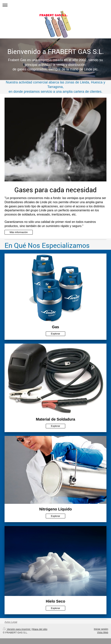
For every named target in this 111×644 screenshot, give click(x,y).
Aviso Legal (11, 622)
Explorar (55, 334)
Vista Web (103, 632)
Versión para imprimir (17, 629)
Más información (19, 232)
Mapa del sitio (40, 629)
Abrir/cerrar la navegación (55, 5)
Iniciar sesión (101, 629)
